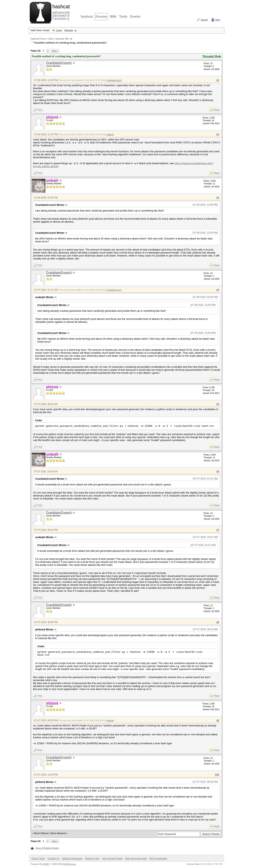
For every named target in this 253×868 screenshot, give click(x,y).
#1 (218, 80)
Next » (55, 51)
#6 (218, 472)
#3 (218, 198)
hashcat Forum (39, 39)
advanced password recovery (60, 12)
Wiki (113, 17)
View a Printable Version (47, 848)
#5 (218, 404)
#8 (218, 622)
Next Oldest (41, 833)
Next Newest (58, 833)
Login (59, 30)
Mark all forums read (136, 858)
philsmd (110, 135)
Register (69, 30)
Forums (101, 17)
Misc (51, 39)
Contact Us (53, 858)
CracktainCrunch (59, 63)
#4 (218, 290)
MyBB (46, 864)
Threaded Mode (212, 56)
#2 (218, 134)
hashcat (87, 17)
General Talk (62, 39)
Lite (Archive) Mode (112, 858)
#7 (218, 530)
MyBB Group (69, 864)
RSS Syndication (158, 858)
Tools (123, 17)
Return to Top (92, 858)
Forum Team (38, 858)
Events (135, 17)
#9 (218, 720)
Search (204, 20)
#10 (217, 775)
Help (218, 20)
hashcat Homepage (72, 858)
